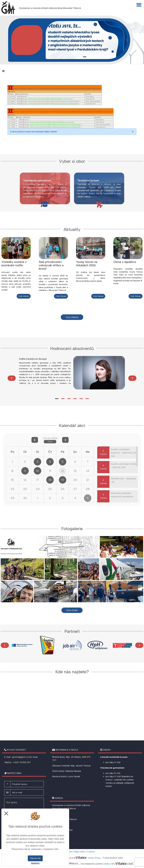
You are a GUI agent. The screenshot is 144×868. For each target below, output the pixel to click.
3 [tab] (89, 57)
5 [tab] (81, 399)
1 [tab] (80, 57)
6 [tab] (87, 399)
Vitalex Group (94, 858)
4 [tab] (94, 57)
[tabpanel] (86, 40)
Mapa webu (80, 852)
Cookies (91, 852)
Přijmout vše (35, 858)
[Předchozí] (12, 378)
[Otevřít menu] (139, 5)
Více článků (72, 317)
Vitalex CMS (109, 864)
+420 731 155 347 (21, 762)
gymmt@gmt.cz (20, 757)
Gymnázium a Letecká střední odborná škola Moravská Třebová (50, 8)
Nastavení (35, 863)
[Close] (133, 132)
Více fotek (72, 610)
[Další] (132, 378)
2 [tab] (85, 57)
